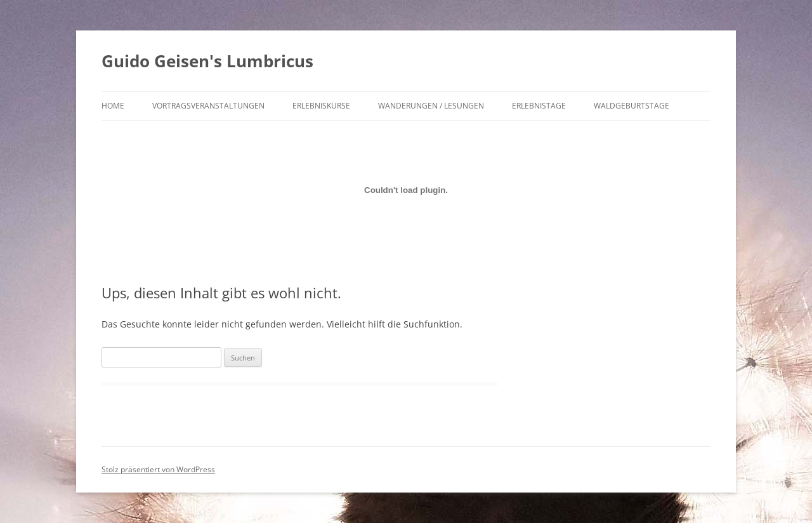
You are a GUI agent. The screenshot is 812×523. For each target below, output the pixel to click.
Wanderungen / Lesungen (431, 106)
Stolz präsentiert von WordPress (158, 469)
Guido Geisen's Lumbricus (207, 61)
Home (113, 106)
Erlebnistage (539, 106)
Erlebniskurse (321, 106)
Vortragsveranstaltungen (208, 106)
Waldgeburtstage (632, 106)
